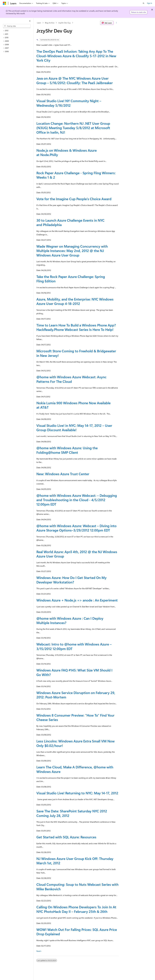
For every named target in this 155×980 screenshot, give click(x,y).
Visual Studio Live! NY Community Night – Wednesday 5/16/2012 (69, 103)
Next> (39, 951)
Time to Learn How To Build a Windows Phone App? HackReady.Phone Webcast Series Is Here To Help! (76, 327)
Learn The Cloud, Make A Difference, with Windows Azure (75, 769)
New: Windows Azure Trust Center (63, 474)
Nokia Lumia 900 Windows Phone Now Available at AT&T (73, 405)
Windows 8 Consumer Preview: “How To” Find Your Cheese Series (75, 717)
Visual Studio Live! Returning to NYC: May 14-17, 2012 (77, 793)
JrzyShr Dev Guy (64, 23)
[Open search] (144, 3)
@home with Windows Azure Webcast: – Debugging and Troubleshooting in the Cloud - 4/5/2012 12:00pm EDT (77, 500)
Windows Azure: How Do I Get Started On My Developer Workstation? (71, 580)
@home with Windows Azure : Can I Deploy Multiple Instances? (70, 620)
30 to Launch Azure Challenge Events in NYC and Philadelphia (70, 222)
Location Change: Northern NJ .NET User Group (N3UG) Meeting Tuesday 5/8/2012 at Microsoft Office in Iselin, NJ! (73, 128)
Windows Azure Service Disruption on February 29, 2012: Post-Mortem (76, 695)
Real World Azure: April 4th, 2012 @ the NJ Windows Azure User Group (77, 554)
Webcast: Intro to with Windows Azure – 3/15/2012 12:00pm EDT (74, 646)
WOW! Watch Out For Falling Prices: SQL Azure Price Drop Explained (77, 932)
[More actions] (116, 23)
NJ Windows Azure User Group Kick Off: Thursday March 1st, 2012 (75, 861)
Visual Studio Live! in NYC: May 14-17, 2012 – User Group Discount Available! (74, 428)
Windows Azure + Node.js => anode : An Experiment (77, 600)
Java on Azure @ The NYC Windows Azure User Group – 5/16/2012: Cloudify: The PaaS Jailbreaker (75, 80)
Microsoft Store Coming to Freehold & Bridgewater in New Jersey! (76, 353)
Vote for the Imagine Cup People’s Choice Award (74, 199)
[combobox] (17, 26)
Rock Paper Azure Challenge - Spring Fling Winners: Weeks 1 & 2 (76, 175)
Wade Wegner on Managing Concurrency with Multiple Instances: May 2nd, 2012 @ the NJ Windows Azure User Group (72, 251)
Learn (39, 23)
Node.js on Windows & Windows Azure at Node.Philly (67, 152)
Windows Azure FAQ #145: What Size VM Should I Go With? (74, 672)
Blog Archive (50, 23)
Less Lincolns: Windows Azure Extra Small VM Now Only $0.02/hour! (75, 743)
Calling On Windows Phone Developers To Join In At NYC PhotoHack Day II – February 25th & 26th (76, 909)
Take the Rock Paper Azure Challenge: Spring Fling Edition (71, 279)
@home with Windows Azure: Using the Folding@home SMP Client (67, 450)
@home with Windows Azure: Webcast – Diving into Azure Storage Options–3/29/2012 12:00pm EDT (76, 528)
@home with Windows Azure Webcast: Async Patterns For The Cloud (71, 379)
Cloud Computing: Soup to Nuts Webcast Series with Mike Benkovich (77, 887)
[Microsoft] (5, 3)
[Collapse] (30, 21)
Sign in (150, 3)
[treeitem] (18, 31)
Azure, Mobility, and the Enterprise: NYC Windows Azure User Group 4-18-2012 (75, 301)
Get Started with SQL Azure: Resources (66, 837)
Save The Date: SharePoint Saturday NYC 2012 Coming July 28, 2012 (72, 813)
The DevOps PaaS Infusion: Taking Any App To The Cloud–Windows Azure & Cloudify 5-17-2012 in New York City (76, 56)
